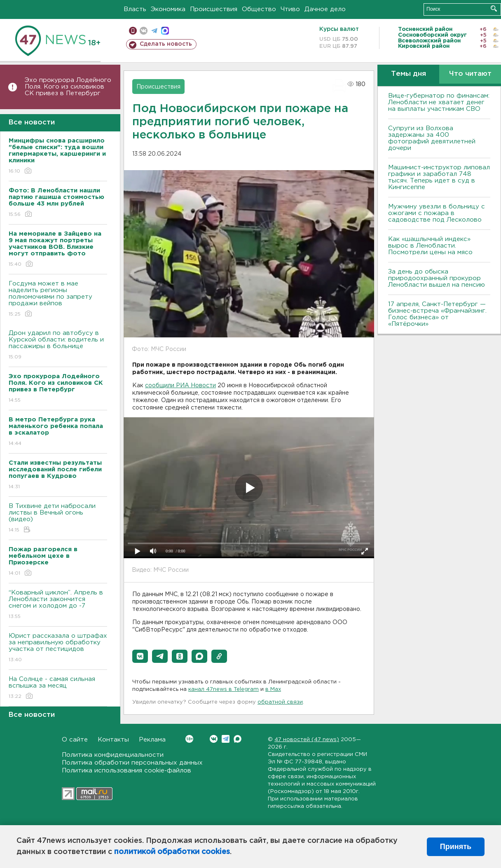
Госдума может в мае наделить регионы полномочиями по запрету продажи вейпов (58, 299)
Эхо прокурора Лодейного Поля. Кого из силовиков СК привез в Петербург (68, 87)
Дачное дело (325, 9)
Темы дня (409, 74)
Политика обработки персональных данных (132, 763)
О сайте (75, 740)
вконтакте (144, 31)
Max (238, 739)
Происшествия (214, 9)
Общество (259, 9)
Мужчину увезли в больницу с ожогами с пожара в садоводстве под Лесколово (437, 213)
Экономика (168, 9)
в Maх (273, 689)
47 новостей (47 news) (307, 740)
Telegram (226, 739)
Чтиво (290, 9)
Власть (135, 9)
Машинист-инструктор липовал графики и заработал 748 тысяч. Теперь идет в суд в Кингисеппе (439, 177)
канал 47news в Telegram (224, 689)
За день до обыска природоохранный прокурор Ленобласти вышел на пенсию (437, 278)
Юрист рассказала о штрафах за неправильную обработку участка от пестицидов (58, 648)
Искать (494, 8)
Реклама (152, 740)
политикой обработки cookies (172, 852)
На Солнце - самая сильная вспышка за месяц (58, 688)
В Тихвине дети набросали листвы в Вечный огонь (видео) (58, 518)
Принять (456, 847)
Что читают (470, 74)
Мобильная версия (133, 31)
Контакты (113, 740)
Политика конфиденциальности (113, 755)
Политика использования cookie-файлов (126, 771)
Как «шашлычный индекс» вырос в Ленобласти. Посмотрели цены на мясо (431, 246)
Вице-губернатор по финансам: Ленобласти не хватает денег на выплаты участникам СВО (439, 102)
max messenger (165, 31)
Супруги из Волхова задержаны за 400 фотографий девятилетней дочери (432, 138)
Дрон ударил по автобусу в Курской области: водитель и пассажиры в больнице (58, 345)
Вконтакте (189, 739)
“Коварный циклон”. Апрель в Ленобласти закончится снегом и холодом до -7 (58, 605)
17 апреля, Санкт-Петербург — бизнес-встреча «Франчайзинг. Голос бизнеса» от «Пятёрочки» (437, 314)
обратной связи (280, 702)
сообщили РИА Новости (180, 386)
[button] (140, 656)
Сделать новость (166, 44)
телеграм (154, 31)
